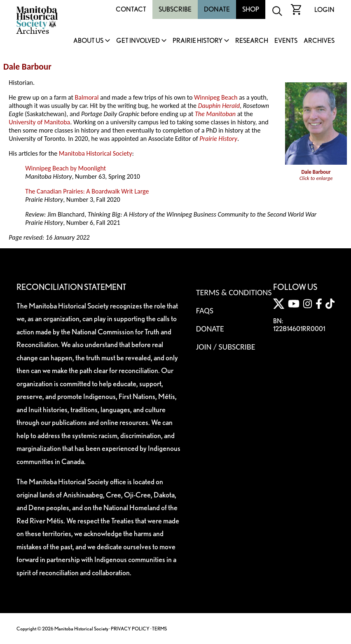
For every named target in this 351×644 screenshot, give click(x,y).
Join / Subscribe (226, 347)
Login (324, 10)
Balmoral (87, 97)
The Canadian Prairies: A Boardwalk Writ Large (87, 191)
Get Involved (138, 41)
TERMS (159, 629)
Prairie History (198, 41)
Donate (217, 9)
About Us (88, 41)
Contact (131, 9)
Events (286, 41)
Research (252, 41)
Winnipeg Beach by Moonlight (66, 168)
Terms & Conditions (234, 292)
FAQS (205, 310)
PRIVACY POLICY (130, 629)
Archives (319, 41)
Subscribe (175, 9)
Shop (251, 9)
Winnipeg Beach (216, 97)
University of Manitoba (39, 122)
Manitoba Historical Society (96, 153)
